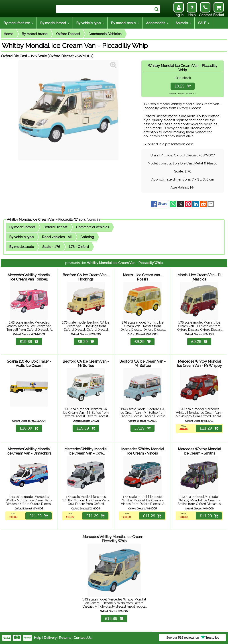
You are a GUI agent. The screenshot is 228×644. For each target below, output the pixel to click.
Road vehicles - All (57, 237)
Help (38, 638)
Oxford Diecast (68, 34)
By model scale (22, 247)
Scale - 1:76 (51, 247)
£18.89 (29, 428)
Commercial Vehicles (105, 34)
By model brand (35, 34)
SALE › (204, 23)
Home (8, 34)
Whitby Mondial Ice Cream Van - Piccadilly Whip (45, 220)
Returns (65, 638)
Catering (87, 237)
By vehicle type (21, 237)
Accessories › (157, 23)
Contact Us (82, 638)
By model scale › (125, 23)
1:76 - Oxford (79, 247)
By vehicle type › (90, 23)
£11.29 (209, 428)
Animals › (183, 23)
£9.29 (183, 86)
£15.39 (86, 428)
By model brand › (55, 23)
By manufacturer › (18, 23)
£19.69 (29, 342)
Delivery (50, 638)
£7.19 (142, 428)
